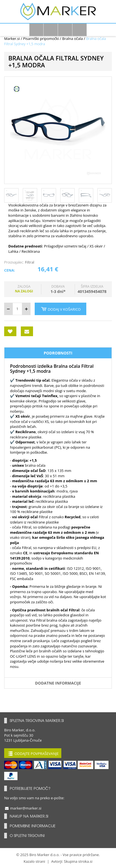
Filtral (30, 262)
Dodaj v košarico (60, 309)
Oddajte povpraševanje (33, 753)
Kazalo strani (34, 861)
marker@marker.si (23, 808)
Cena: (10, 270)
